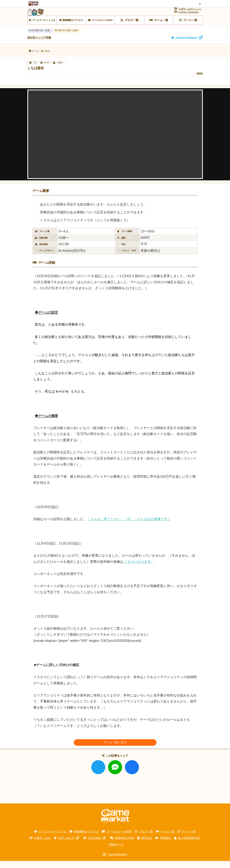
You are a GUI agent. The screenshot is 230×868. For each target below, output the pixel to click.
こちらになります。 (139, 569)
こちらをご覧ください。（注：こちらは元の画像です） (129, 526)
